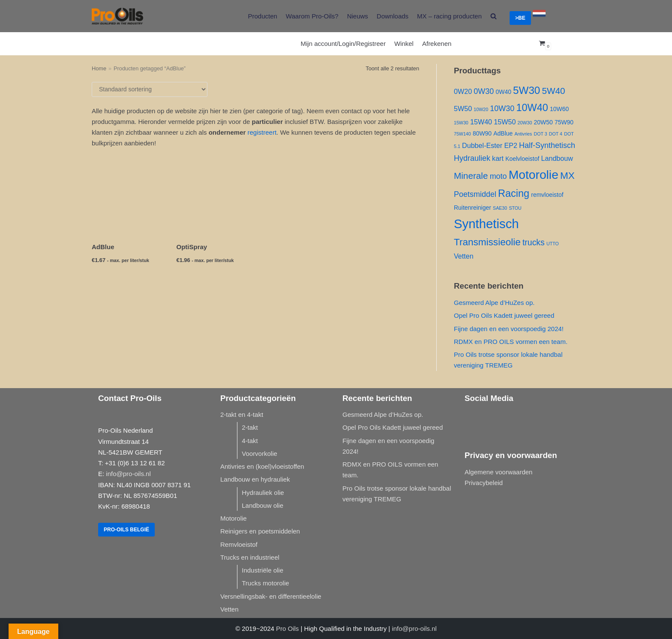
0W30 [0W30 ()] (484, 91)
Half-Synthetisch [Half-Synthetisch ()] (547, 145)
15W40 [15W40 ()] (481, 122)
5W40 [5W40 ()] (553, 91)
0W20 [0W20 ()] (463, 91)
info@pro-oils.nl (128, 474)
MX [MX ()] (567, 176)
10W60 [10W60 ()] (559, 109)
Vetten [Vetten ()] (464, 256)
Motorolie (234, 518)
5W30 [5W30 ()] (526, 90)
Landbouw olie (262, 505)
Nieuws (358, 16)
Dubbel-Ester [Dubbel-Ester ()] (482, 145)
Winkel (404, 44)
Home (99, 68)
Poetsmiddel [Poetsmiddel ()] (475, 194)
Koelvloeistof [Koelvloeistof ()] (522, 159)
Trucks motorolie (265, 583)
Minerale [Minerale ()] (471, 176)
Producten (262, 16)
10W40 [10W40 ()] (532, 108)
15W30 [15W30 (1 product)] (461, 123)
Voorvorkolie (259, 454)
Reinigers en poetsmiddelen (260, 531)
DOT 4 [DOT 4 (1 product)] (556, 134)
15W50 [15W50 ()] (505, 122)
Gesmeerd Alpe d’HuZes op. (494, 303)
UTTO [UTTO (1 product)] (553, 244)
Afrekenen (437, 44)
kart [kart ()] (498, 158)
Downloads (393, 16)
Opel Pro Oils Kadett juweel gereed (504, 315)
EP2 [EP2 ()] (511, 145)
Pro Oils (287, 628)
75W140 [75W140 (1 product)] (462, 134)
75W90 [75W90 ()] (564, 122)
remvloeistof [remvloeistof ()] (547, 195)
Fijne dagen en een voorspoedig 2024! (509, 329)
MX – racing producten (449, 16)
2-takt (250, 427)
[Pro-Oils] (117, 16)
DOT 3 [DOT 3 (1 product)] (540, 134)
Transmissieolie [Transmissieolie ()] (487, 242)
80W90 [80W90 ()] (482, 133)
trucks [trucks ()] (534, 242)
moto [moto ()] (498, 176)
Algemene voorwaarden (498, 472)
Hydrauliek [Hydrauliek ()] (472, 158)
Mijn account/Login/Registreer (343, 44)
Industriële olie (262, 570)
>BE (520, 18)
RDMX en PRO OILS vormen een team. (511, 342)
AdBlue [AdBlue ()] (503, 133)
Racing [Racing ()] (514, 193)
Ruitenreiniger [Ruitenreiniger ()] (472, 208)
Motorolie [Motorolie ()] (534, 175)
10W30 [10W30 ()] (502, 109)
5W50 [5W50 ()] (463, 109)
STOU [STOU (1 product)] (515, 208)
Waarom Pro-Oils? (312, 16)
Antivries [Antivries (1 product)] (523, 134)
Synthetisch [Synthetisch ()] (486, 224)
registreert (262, 132)
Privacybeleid (484, 483)
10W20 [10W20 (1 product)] (481, 109)
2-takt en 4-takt (242, 414)
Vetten (229, 609)
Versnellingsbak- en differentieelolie (271, 596)
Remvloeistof (239, 544)
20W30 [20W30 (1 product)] (525, 123)
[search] (493, 16)
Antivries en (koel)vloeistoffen (262, 466)
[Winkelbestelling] (150, 89)
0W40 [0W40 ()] (503, 92)
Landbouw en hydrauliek (255, 479)
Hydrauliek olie (263, 493)
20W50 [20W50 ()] (543, 122)
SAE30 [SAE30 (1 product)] (500, 208)
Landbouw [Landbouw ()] (557, 158)
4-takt (250, 441)
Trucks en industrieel (250, 557)
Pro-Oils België (126, 530)
